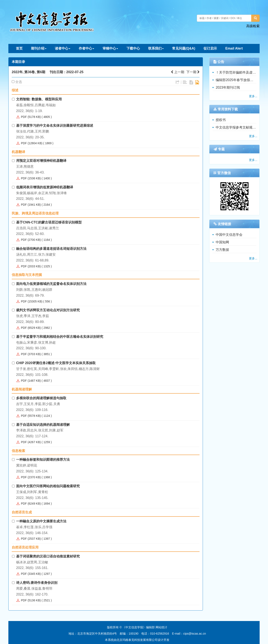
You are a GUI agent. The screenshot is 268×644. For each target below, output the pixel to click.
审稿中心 (110, 48)
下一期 (193, 72)
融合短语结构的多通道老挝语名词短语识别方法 (51, 249)
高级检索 (253, 26)
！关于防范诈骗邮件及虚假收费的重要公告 (236, 72)
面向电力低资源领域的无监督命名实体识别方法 (51, 284)
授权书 (221, 120)
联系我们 (156, 48)
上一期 (177, 72)
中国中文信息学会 (229, 235)
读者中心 (63, 48)
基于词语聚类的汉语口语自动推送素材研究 (48, 556)
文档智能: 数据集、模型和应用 (39, 99)
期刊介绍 (39, 48)
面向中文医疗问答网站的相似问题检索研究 (48, 486)
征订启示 (210, 48)
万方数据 (222, 250)
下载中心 (133, 48)
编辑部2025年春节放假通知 (236, 80)
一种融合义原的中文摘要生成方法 (41, 521)
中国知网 (222, 242)
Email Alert (234, 48)
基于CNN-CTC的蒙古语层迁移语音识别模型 (49, 222)
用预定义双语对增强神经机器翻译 (41, 161)
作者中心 (86, 48)
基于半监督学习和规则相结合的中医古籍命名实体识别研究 (60, 337)
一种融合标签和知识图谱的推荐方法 (43, 460)
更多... (253, 96)
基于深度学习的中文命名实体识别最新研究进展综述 (55, 126)
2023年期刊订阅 (228, 87)
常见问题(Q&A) (184, 48)
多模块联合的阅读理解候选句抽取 (41, 398)
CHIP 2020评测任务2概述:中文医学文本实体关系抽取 (56, 363)
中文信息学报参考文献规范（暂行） (236, 127)
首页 (19, 48)
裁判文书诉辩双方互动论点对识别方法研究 (48, 310)
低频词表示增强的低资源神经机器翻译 (45, 187)
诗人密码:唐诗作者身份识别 (37, 583)
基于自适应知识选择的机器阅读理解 (43, 425)
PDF (24, 117)
